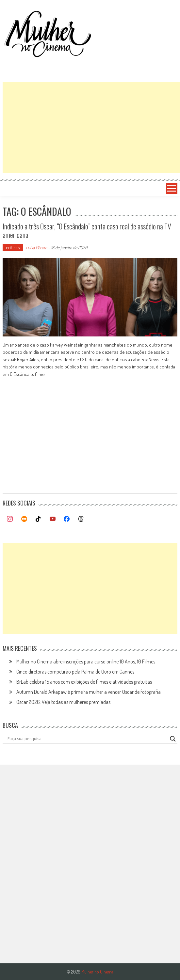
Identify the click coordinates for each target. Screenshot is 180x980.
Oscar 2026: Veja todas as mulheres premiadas (63, 702)
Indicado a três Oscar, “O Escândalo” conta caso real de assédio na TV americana (87, 230)
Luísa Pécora (36, 248)
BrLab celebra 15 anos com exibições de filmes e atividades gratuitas (84, 682)
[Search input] (87, 739)
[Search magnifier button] (173, 739)
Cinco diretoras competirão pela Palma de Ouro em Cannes (75, 672)
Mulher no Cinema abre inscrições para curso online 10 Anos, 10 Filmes (86, 661)
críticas (13, 248)
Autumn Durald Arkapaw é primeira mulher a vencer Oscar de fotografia (89, 692)
